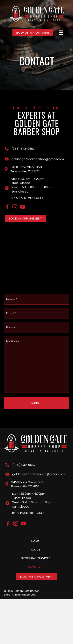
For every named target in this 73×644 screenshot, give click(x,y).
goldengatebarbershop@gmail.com (38, 159)
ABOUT (35, 550)
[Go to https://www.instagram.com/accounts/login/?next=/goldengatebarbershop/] (15, 207)
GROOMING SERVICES (35, 558)
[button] (33, 33)
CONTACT (35, 567)
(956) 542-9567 (23, 149)
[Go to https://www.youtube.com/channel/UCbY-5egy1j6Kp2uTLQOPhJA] (23, 207)
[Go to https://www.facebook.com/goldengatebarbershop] (7, 207)
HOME (35, 541)
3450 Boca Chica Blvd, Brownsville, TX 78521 (26, 169)
